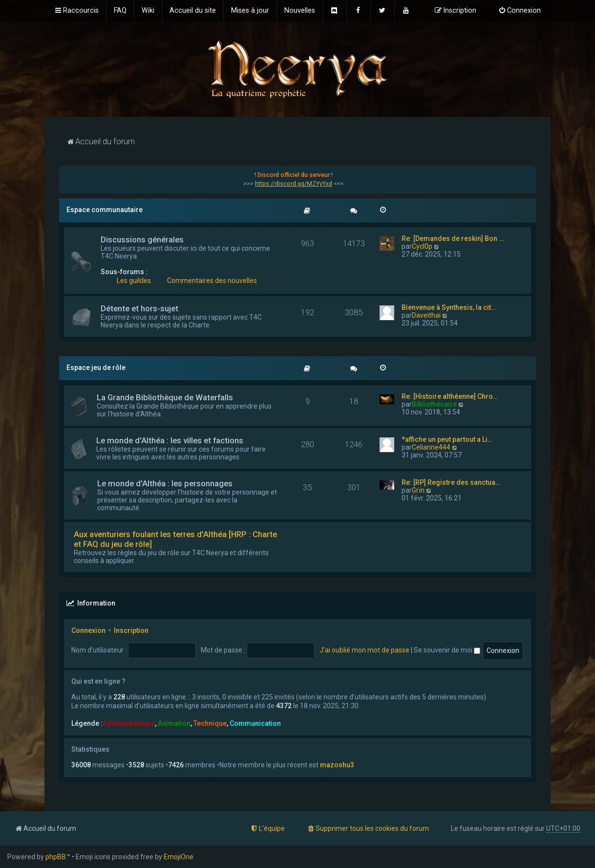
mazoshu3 (337, 765)
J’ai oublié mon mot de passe (364, 650)
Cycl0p (422, 246)
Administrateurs (129, 723)
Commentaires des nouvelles (212, 281)
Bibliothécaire (434, 404)
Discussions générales (142, 239)
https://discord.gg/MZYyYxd (294, 184)
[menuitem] (120, 11)
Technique (210, 723)
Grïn (418, 490)
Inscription (131, 630)
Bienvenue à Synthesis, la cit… (449, 307)
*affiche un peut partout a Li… (447, 439)
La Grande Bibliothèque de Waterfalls (165, 397)
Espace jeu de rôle (96, 368)
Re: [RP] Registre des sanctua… (451, 482)
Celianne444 (431, 447)
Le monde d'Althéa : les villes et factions (170, 440)
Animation (174, 723)
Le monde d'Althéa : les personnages (165, 483)
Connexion (88, 630)
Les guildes (134, 281)
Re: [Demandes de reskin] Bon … (453, 239)
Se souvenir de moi (447, 650)
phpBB (56, 857)
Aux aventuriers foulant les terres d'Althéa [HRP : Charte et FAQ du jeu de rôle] (175, 539)
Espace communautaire (105, 210)
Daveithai (426, 315)
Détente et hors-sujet (139, 308)
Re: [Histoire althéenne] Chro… (450, 396)
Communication (255, 723)
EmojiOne (179, 857)
